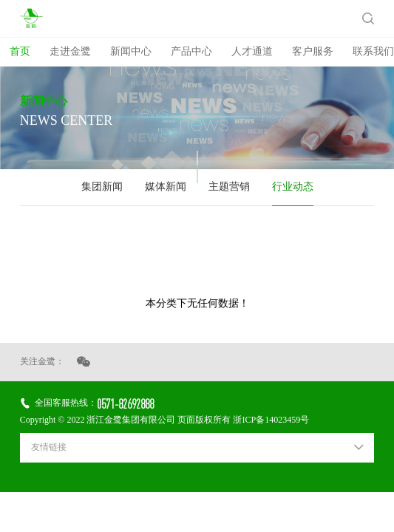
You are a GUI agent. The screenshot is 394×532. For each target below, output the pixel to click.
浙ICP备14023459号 (271, 420)
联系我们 (373, 52)
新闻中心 (131, 52)
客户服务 (313, 52)
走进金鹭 (70, 52)
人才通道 (252, 52)
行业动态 (293, 187)
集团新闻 (102, 187)
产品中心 (191, 52)
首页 (20, 52)
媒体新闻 (166, 187)
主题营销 (229, 187)
